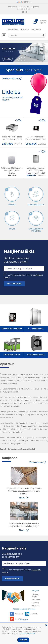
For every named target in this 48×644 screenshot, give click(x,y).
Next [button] (23, 59)
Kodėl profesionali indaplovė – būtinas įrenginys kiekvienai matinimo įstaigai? (24, 525)
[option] (24, 53)
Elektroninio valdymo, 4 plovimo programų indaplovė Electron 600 (36, 170)
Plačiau (22, 498)
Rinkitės (8, 59)
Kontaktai (25, 30)
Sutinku (23, 640)
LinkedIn (34, 614)
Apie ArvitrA (13, 30)
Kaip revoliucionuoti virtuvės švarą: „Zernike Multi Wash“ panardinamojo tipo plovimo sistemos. (24, 491)
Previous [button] (17, 59)
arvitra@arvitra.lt (23, 9)
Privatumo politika (36, 595)
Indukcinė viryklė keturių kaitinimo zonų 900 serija (12, 138)
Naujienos (36, 30)
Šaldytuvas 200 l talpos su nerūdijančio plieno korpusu (12, 170)
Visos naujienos (36, 462)
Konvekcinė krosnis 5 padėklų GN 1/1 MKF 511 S (36, 138)
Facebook (19, 614)
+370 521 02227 (24, 7)
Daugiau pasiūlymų (10, 78)
